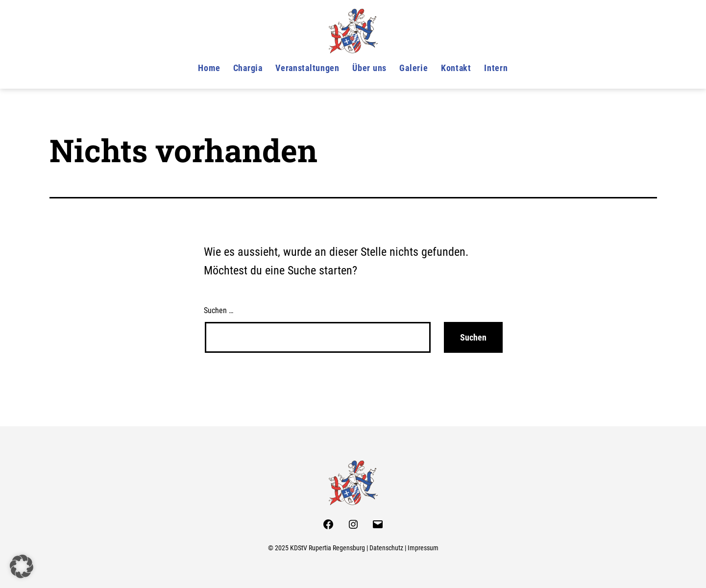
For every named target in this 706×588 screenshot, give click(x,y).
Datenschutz (386, 548)
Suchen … (219, 310)
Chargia (248, 68)
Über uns (369, 68)
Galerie (414, 68)
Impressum (423, 548)
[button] (22, 566)
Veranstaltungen (307, 68)
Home (209, 68)
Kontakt (456, 68)
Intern (496, 68)
